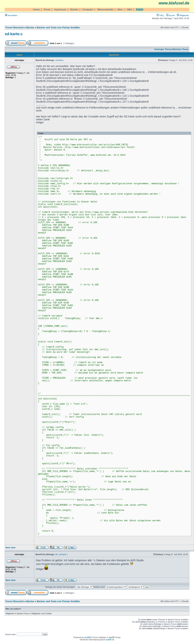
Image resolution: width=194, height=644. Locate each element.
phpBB (87, 637)
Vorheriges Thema (163, 49)
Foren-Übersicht (15, 28)
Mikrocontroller (105, 10)
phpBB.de (110, 640)
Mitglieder (183, 15)
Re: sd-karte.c (62, 554)
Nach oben (11, 548)
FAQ (160, 15)
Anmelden (11, 15)
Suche (171, 15)
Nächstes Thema (180, 49)
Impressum (60, 10)
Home (36, 10)
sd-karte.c (14, 34)
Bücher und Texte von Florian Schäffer (59, 28)
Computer (88, 10)
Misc (120, 10)
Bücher (74, 10)
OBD (129, 10)
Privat (47, 10)
